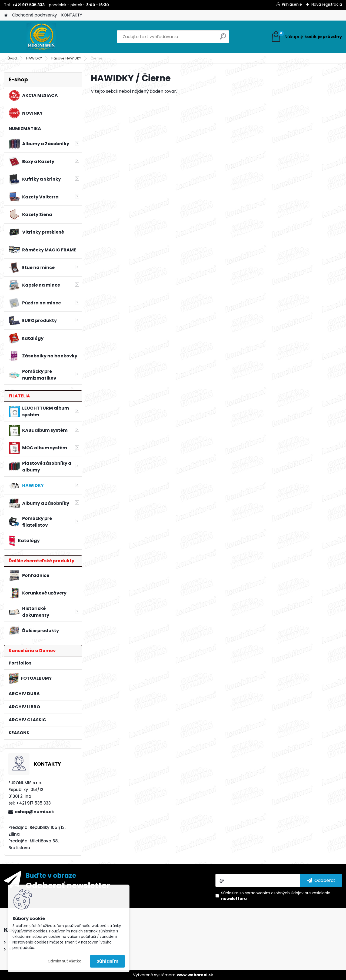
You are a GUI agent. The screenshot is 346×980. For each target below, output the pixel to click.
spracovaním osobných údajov (274, 893)
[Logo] (41, 37)
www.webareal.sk (195, 975)
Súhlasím (107, 961)
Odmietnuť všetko (64, 961)
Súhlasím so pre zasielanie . (276, 896)
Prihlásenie (292, 4)
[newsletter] (321, 880)
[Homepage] (6, 15)
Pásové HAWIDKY (66, 58)
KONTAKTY (72, 15)
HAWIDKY (34, 58)
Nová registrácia (327, 4)
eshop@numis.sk (34, 812)
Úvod (12, 58)
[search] (223, 39)
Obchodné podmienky (35, 15)
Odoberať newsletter (68, 885)
